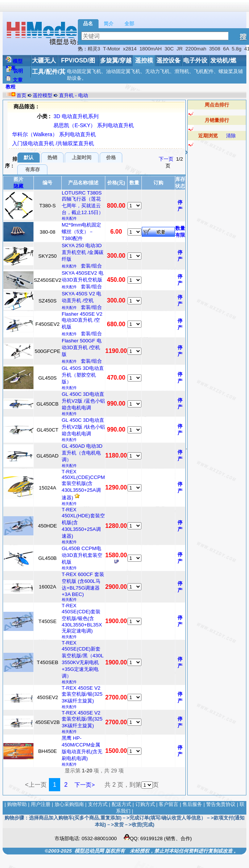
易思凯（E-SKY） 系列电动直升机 (94, 125)
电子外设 (195, 60)
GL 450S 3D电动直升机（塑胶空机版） (83, 375)
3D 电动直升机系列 (76, 116)
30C (169, 49)
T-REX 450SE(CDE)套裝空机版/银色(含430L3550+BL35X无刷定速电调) (82, 618)
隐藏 (18, 186)
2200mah (196, 49)
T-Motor (112, 49)
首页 (21, 95)
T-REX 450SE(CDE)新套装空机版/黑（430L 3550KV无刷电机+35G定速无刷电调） (83, 659)
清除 (231, 136)
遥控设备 (169, 60)
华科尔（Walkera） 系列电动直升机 (54, 134)
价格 (111, 157)
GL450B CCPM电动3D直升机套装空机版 (82, 555)
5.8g (237, 49)
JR (179, 49)
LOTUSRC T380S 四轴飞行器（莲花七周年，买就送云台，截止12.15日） (83, 203)
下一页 (166, 159)
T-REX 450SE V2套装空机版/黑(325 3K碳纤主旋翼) (82, 719)
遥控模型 (43, 95)
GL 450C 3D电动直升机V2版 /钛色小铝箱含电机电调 (83, 427)
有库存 (33, 169)
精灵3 (94, 49)
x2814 (130, 49)
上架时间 (82, 157)
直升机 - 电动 (74, 95)
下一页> (85, 785)
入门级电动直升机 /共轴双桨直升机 (53, 143)
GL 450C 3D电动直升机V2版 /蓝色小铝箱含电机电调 (83, 401)
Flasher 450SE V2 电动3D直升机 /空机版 (82, 320)
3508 (215, 49)
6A (226, 49)
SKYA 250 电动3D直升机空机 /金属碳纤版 (83, 252)
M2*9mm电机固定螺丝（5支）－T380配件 (81, 232)
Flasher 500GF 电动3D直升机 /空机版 (82, 347)
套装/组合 (91, 266)
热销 (52, 157)
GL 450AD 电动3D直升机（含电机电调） (82, 453)
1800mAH (151, 49)
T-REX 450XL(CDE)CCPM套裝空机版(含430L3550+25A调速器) (83, 485)
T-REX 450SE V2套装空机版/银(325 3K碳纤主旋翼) (82, 694)
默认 (29, 157)
